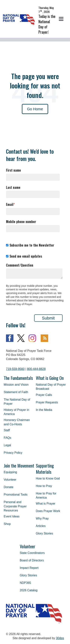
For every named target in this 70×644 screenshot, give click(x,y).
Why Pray (42, 518)
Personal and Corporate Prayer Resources (15, 506)
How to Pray (44, 486)
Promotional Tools (16, 495)
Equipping (10, 472)
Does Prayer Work (48, 511)
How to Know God (48, 478)
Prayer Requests (47, 402)
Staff (7, 430)
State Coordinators (32, 553)
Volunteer (10, 480)
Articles (41, 526)
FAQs (7, 438)
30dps (60, 638)
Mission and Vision (16, 385)
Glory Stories (44, 533)
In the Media (44, 410)
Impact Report (29, 568)
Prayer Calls (44, 395)
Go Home (35, 109)
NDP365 (25, 583)
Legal (7, 445)
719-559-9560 (15, 369)
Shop (7, 524)
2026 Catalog (29, 590)
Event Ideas (12, 516)
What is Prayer (46, 504)
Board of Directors (32, 560)
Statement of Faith (16, 392)
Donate (9, 487)
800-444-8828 (36, 369)
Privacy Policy (13, 453)
